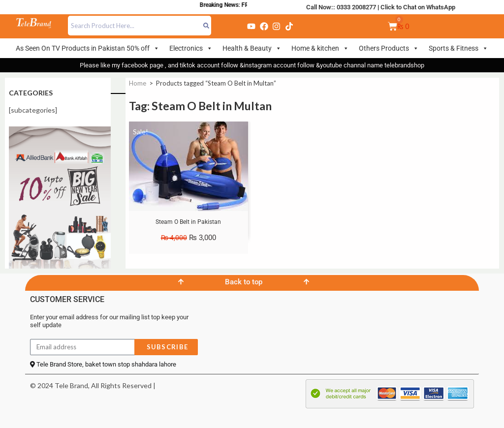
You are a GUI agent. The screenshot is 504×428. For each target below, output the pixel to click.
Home (138, 83)
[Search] (206, 26)
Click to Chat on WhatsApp (418, 7)
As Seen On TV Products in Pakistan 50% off (88, 48)
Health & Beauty (252, 48)
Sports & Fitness (458, 48)
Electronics (191, 48)
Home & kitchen (320, 48)
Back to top (244, 282)
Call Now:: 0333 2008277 (341, 7)
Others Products (389, 48)
